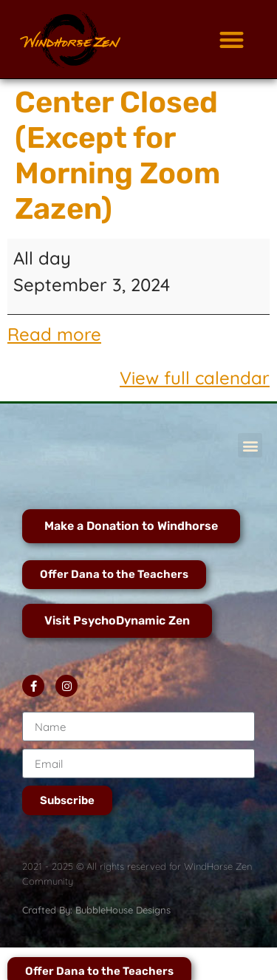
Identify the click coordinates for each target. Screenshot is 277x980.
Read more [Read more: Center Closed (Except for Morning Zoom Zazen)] (54, 334)
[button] (232, 40)
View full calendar (195, 378)
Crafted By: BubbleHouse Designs (96, 910)
